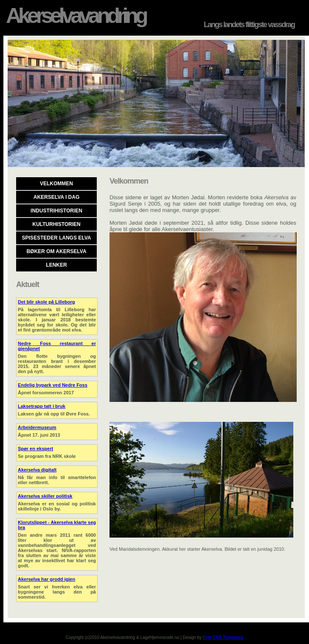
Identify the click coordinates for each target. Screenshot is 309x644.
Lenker (56, 265)
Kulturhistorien (56, 224)
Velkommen (56, 184)
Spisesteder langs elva (57, 238)
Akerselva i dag (56, 197)
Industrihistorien (56, 211)
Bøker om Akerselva (56, 251)
